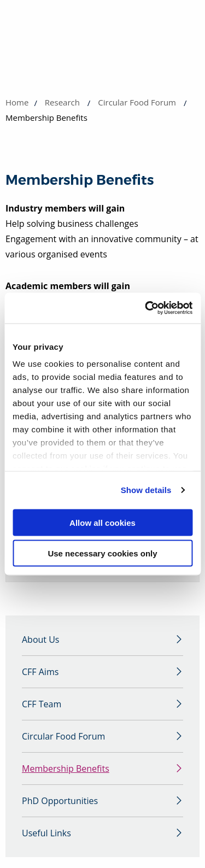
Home (17, 102)
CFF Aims (40, 672)
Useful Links (46, 833)
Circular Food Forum (137, 102)
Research (62, 102)
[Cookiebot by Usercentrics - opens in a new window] (146, 308)
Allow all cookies (102, 522)
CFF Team (42, 704)
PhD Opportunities (60, 801)
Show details (146, 490)
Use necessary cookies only (102, 553)
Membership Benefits (66, 769)
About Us (41, 640)
